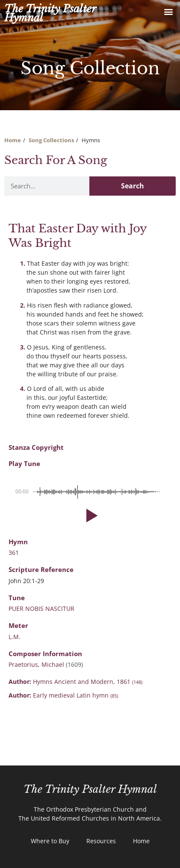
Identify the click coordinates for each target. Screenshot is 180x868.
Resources (101, 841)
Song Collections (51, 140)
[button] (169, 11)
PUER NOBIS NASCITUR (41, 608)
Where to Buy (50, 841)
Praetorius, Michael (37, 664)
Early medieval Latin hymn (75, 695)
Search (133, 186)
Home (13, 140)
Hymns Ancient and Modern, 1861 (88, 682)
